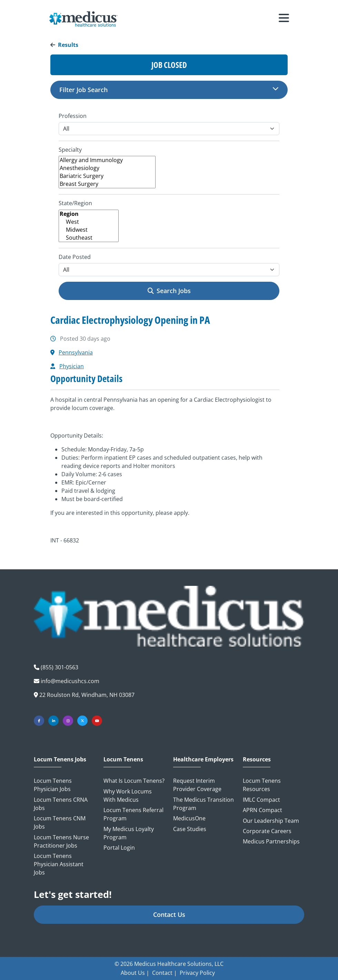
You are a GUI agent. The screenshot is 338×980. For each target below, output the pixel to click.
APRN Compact (262, 810)
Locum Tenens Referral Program (133, 814)
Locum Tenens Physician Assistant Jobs (59, 864)
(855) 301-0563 (59, 667)
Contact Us (169, 914)
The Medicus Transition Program (203, 804)
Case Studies (190, 829)
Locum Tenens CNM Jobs (60, 822)
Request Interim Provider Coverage (197, 785)
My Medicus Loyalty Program (129, 833)
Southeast (89, 238)
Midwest (89, 230)
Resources (257, 759)
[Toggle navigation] (284, 19)
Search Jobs (169, 291)
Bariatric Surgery (107, 176)
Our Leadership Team (271, 821)
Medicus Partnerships (271, 841)
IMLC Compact (261, 800)
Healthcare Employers (203, 759)
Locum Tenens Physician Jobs (53, 785)
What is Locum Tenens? (134, 781)
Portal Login (119, 848)
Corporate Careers (267, 831)
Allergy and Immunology (107, 160)
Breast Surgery (107, 184)
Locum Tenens (123, 759)
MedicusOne (189, 818)
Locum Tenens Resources (262, 785)
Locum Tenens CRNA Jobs (61, 804)
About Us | (135, 973)
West (89, 222)
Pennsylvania (76, 352)
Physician (72, 366)
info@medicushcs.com (70, 681)
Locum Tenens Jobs (60, 759)
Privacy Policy (197, 973)
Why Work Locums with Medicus (128, 796)
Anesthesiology (107, 168)
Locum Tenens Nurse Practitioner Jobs (61, 841)
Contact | (165, 973)
